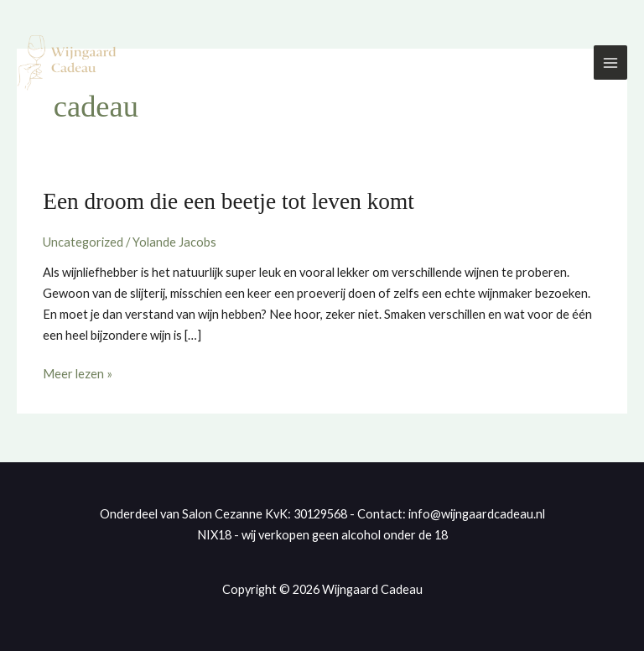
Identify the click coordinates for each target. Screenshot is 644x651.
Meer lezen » (78, 372)
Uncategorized (83, 242)
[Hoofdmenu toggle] (610, 62)
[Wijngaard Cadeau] (67, 63)
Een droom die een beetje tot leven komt (229, 201)
